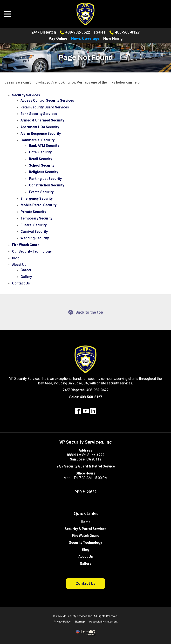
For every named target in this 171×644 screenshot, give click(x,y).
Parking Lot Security (45, 179)
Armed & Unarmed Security (42, 120)
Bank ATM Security (44, 146)
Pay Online (58, 39)
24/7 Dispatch (44, 32)
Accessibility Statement (103, 622)
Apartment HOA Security (40, 127)
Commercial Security (38, 140)
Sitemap (80, 622)
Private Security (33, 212)
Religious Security (44, 172)
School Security (42, 165)
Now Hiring (113, 39)
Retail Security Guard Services (45, 107)
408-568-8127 (125, 32)
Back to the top (86, 312)
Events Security (41, 192)
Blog (16, 258)
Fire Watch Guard (26, 245)
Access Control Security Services (47, 100)
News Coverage (85, 39)
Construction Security (47, 185)
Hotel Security (40, 152)
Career (26, 270)
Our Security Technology (32, 251)
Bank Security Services (39, 114)
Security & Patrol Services (86, 529)
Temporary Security (36, 218)
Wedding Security (35, 238)
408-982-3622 (75, 32)
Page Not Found (86, 57)
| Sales (100, 32)
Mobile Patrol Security (38, 205)
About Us (19, 265)
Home (86, 522)
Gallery (26, 277)
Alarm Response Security (41, 134)
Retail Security (41, 159)
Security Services (26, 95)
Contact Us (21, 283)
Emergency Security (37, 198)
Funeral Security (34, 225)
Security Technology (85, 543)
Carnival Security (34, 232)
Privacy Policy (62, 622)
